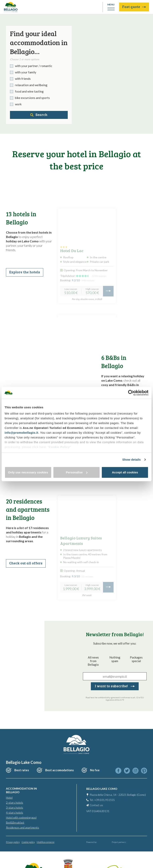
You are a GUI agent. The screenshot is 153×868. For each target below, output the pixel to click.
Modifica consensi (46, 842)
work (18, 104)
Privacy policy (13, 842)
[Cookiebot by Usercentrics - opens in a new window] (131, 393)
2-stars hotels (15, 802)
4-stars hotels (15, 812)
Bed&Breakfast (15, 822)
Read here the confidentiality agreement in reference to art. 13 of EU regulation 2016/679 (115, 699)
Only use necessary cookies (28, 472)
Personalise (77, 472)
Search (39, 115)
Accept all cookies (125, 472)
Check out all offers (26, 563)
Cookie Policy (59, 447)
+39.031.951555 (104, 800)
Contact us (96, 805)
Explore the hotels (25, 272)
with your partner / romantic (34, 66)
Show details (132, 460)
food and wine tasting (29, 91)
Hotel (9, 797)
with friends (23, 79)
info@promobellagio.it (21, 433)
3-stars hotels (15, 807)
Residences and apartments (23, 827)
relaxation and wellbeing (31, 85)
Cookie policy (28, 842)
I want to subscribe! (115, 686)
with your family (26, 72)
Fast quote (134, 7)
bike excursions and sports (32, 98)
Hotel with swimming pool (21, 817)
